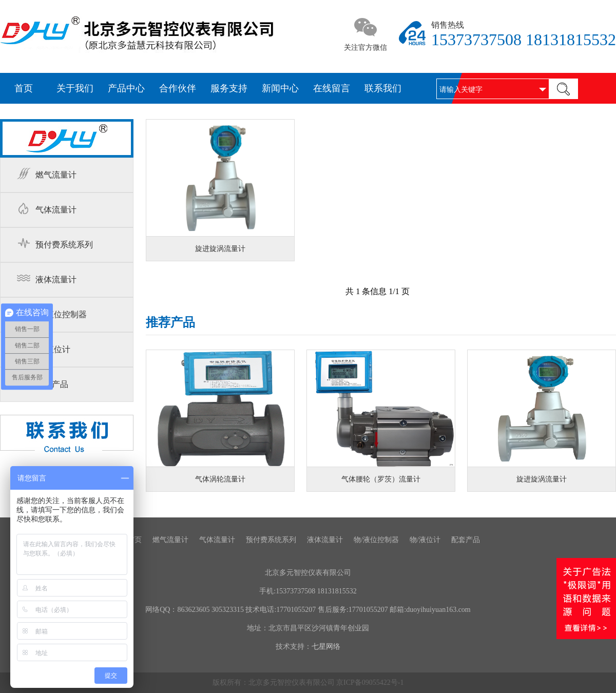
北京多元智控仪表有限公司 (308, 573)
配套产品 (52, 384)
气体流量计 (56, 210)
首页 (24, 88)
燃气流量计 (56, 175)
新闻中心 (280, 88)
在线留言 (332, 88)
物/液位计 (53, 349)
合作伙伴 (178, 88)
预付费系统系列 (64, 245)
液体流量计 (56, 280)
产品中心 (126, 88)
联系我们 (383, 88)
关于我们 (75, 88)
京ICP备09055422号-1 (370, 682)
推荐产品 (170, 323)
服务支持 (229, 88)
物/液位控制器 (61, 314)
